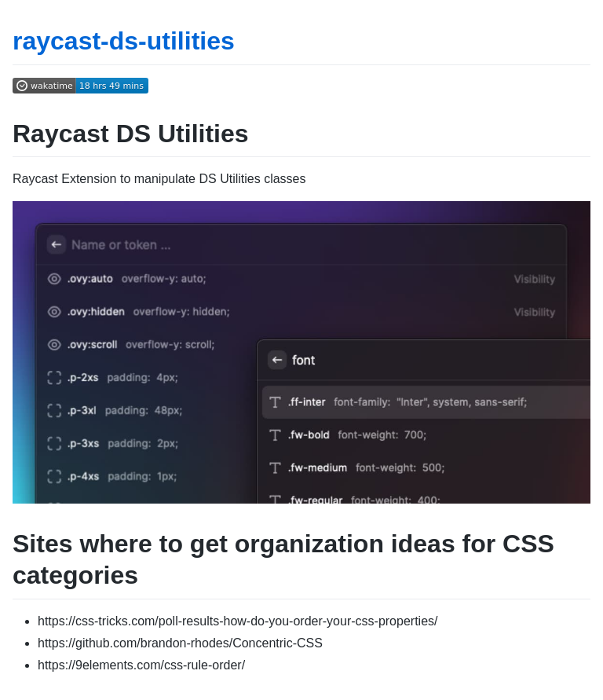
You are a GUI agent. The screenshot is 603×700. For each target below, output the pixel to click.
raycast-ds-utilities (124, 41)
